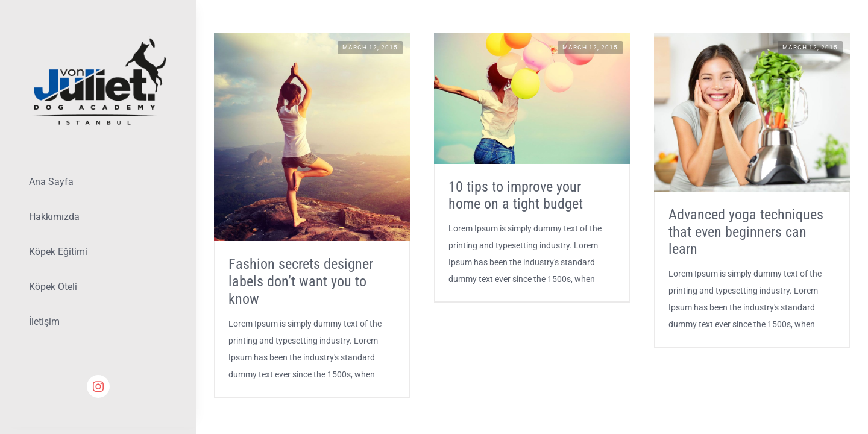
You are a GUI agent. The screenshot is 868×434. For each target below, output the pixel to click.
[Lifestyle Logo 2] (98, 40)
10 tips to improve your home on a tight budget (516, 196)
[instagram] (98, 386)
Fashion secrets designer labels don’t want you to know (301, 281)
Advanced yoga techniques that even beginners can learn (746, 232)
